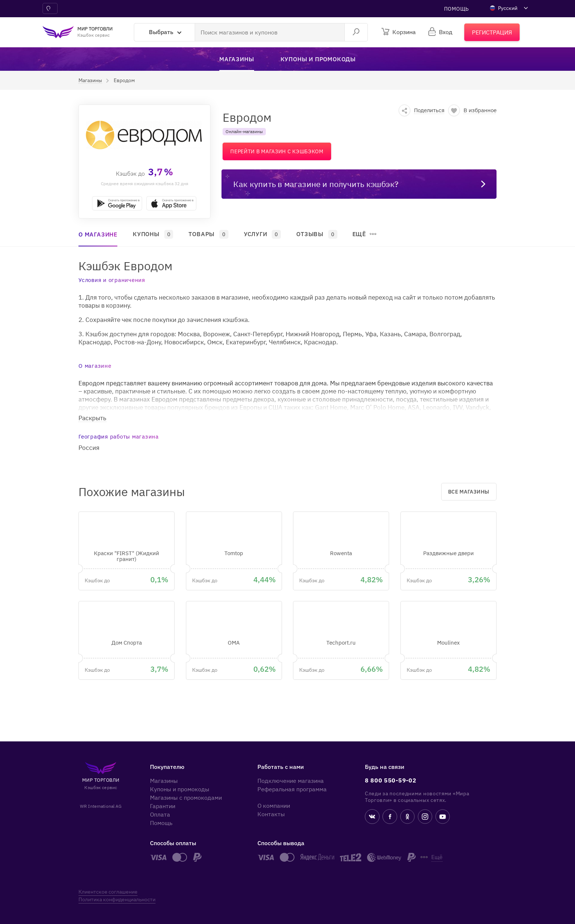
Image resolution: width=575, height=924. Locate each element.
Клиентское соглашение (108, 892)
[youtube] (443, 817)
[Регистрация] (492, 32)
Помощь (457, 9)
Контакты (271, 814)
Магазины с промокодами (186, 797)
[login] (441, 32)
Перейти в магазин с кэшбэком (277, 151)
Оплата (160, 814)
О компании (274, 806)
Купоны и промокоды (180, 789)
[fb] (390, 817)
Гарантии (163, 806)
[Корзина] (398, 32)
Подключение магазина (291, 781)
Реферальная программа (292, 789)
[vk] (372, 817)
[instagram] (425, 817)
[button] (90, 80)
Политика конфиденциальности (117, 899)
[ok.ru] (407, 817)
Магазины (164, 781)
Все (469, 492)
